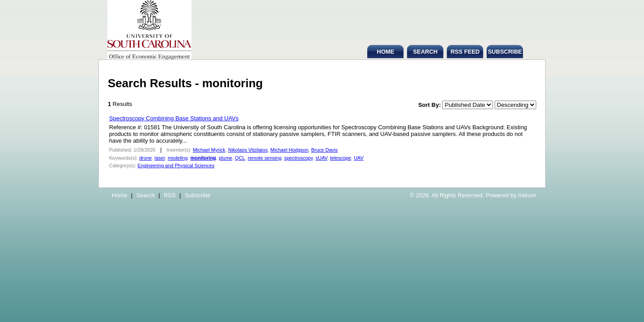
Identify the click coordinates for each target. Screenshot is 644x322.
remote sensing (265, 158)
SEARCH (426, 52)
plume (225, 158)
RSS (170, 195)
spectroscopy (298, 158)
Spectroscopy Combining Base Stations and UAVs (174, 118)
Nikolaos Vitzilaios (248, 150)
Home (120, 195)
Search (146, 195)
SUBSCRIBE (505, 52)
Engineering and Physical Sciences (176, 165)
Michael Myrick (209, 150)
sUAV (322, 158)
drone (145, 158)
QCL (240, 158)
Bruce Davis (324, 150)
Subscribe (198, 195)
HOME (386, 52)
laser (160, 158)
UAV (359, 158)
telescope (341, 158)
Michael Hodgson (290, 150)
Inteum (527, 195)
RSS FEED (465, 52)
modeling (178, 158)
